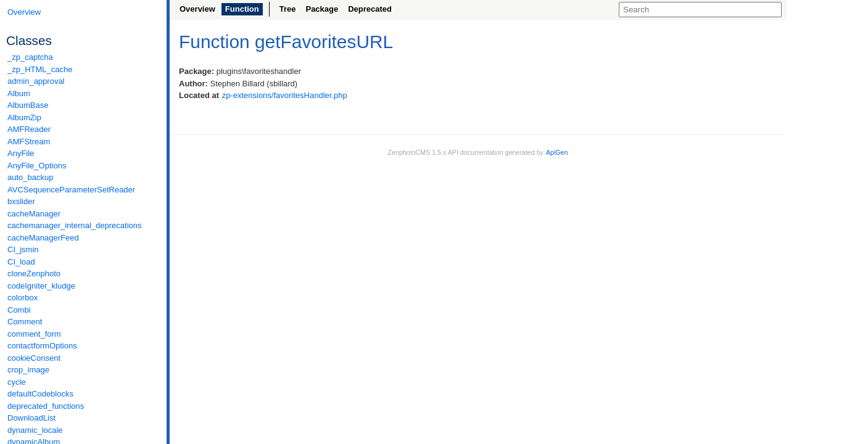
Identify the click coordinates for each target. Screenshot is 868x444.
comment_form (34, 334)
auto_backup (30, 177)
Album (19, 93)
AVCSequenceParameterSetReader (71, 190)
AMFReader (29, 129)
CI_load (21, 262)
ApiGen (557, 152)
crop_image (28, 370)
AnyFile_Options (37, 166)
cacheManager (34, 214)
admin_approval (36, 81)
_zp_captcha (30, 57)
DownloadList (31, 418)
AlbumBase (28, 105)
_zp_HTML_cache (40, 69)
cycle (17, 382)
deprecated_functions (46, 406)
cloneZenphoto (34, 273)
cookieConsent (34, 358)
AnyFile (21, 153)
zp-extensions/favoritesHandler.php (285, 95)
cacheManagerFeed (43, 238)
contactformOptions (42, 346)
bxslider (21, 201)
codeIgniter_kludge (41, 286)
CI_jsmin (23, 249)
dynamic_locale (35, 430)
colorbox (23, 298)
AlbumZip (24, 117)
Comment (25, 322)
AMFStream (29, 142)
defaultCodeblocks (40, 394)
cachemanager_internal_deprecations (75, 225)
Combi (19, 310)
